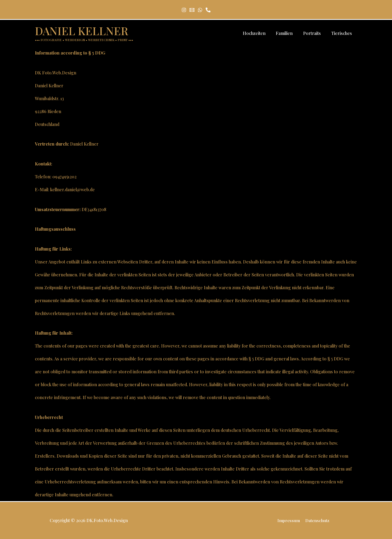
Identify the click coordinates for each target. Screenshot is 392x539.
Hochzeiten (260, 33)
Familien (289, 33)
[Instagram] (184, 10)
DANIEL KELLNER (81, 31)
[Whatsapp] (200, 10)
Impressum (289, 520)
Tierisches (342, 33)
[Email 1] (192, 10)
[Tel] (208, 10)
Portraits (315, 33)
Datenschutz (317, 520)
